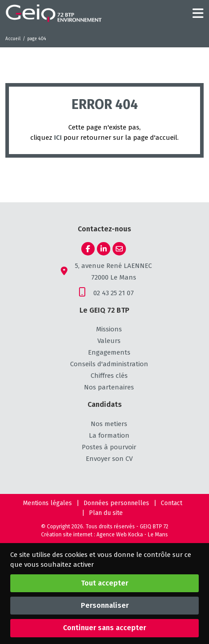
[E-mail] (119, 249)
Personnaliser (105, 605)
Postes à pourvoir (109, 447)
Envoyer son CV (109, 459)
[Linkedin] (104, 249)
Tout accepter (104, 583)
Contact (171, 503)
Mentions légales (47, 503)
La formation (109, 435)
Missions (109, 329)
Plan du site (106, 513)
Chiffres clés (109, 376)
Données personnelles (116, 503)
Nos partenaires (109, 387)
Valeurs (109, 341)
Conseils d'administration (109, 364)
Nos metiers (109, 424)
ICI (58, 138)
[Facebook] (88, 249)
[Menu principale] (198, 13)
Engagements (109, 352)
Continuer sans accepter (104, 628)
